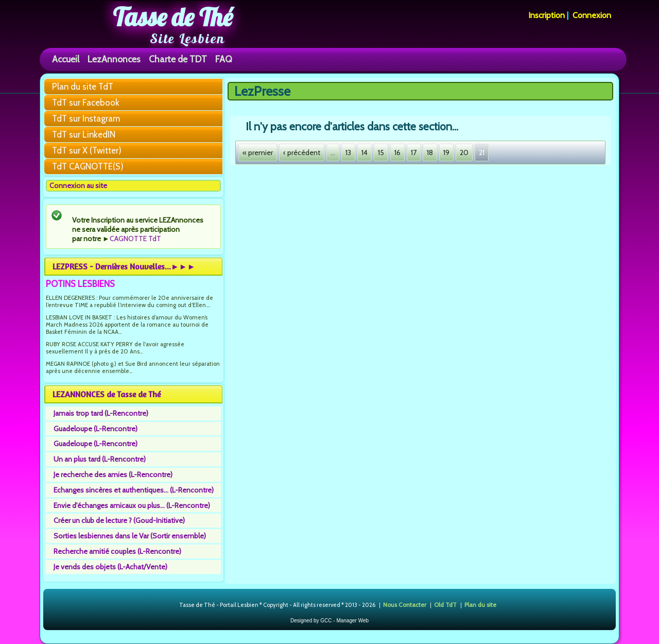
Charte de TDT (178, 59)
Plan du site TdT (83, 87)
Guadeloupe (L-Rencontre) (96, 429)
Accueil (66, 59)
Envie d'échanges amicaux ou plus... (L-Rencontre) (132, 505)
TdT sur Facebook (86, 103)
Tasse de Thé (173, 17)
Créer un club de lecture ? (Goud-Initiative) (119, 520)
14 (365, 152)
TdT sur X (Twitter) (87, 150)
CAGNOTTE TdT (135, 239)
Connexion (592, 15)
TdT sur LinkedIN (84, 134)
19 (446, 152)
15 (381, 152)
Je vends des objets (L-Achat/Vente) (110, 567)
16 (397, 152)
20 (464, 152)
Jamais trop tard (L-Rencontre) (101, 413)
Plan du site (480, 605)
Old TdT (445, 605)
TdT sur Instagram (86, 118)
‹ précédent (302, 152)
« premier (258, 152)
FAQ (224, 59)
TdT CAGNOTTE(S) (88, 166)
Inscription (547, 15)
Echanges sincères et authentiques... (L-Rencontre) (134, 490)
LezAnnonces (114, 59)
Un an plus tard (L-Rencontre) (100, 459)
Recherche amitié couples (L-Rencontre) (117, 551)
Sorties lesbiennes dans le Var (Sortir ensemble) (130, 536)
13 (348, 152)
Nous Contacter (405, 605)
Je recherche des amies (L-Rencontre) (113, 474)
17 (414, 152)
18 (430, 152)
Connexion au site (78, 185)
